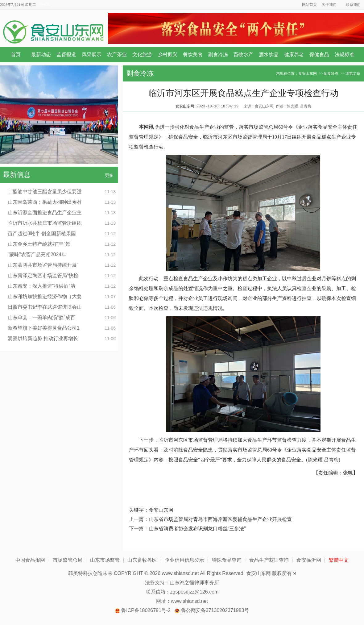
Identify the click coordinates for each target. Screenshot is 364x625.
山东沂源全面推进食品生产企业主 (45, 212)
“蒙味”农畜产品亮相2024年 (37, 254)
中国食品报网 (30, 560)
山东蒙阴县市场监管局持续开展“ (43, 265)
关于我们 (329, 5)
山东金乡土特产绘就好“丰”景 (39, 244)
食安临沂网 (309, 560)
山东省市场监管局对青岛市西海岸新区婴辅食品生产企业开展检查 (220, 519)
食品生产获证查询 (269, 560)
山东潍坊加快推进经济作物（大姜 (45, 296)
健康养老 (294, 54)
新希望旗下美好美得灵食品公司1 (44, 328)
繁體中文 (339, 560)
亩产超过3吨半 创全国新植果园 (42, 233)
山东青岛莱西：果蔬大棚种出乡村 (45, 202)
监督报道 (66, 54)
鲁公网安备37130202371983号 (215, 610)
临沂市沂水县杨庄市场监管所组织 (45, 223)
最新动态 (41, 54)
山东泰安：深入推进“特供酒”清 (41, 286)
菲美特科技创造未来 (90, 573)
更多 (109, 175)
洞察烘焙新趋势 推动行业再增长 (43, 338)
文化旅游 (142, 54)
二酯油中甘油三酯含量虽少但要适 (45, 192)
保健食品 (319, 54)
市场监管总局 (68, 560)
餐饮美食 (193, 54)
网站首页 (309, 5)
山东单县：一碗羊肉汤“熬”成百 (41, 317)
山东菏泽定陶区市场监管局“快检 (43, 275)
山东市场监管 (105, 560)
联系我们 (353, 5)
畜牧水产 (243, 54)
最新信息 (17, 175)
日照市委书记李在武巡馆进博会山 (45, 307)
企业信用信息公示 (184, 560)
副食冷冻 (218, 54)
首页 (16, 54)
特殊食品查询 (227, 560)
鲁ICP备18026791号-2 (146, 610)
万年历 (45, 5)
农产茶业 (117, 54)
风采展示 (92, 54)
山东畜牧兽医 (142, 560)
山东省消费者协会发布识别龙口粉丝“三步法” (197, 529)
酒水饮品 (269, 54)
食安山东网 (308, 73)
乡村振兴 (168, 54)
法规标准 (345, 54)
